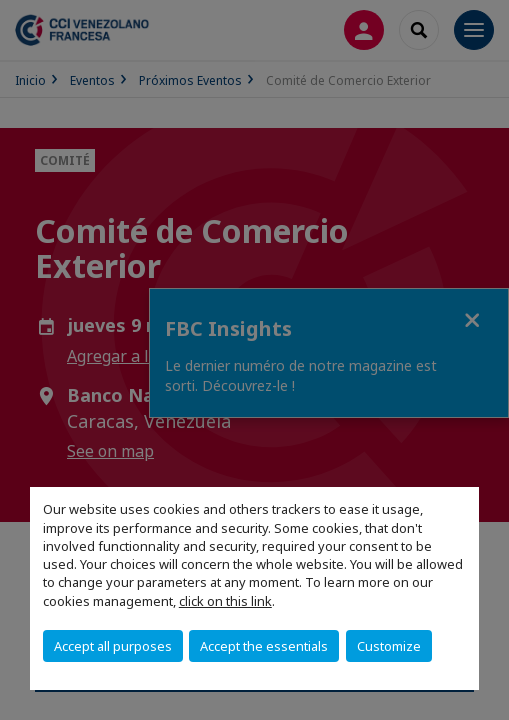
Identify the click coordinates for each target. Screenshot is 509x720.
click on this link (225, 601)
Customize (389, 646)
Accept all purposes (113, 646)
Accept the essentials (264, 646)
